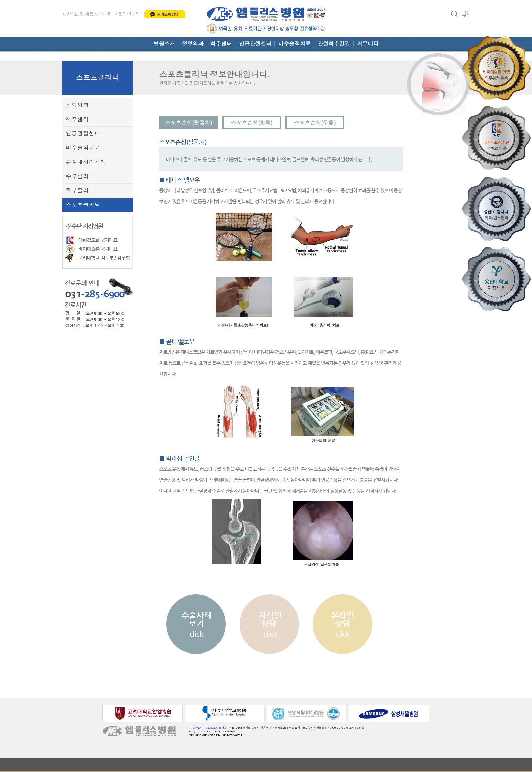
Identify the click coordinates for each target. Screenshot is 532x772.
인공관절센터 (255, 44)
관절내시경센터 (86, 162)
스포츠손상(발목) (252, 123)
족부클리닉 (80, 190)
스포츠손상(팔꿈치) (189, 123)
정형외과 (193, 44)
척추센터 (221, 44)
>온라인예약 (128, 14)
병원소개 (164, 44)
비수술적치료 (294, 44)
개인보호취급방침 (216, 727)
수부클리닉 (80, 176)
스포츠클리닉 (98, 78)
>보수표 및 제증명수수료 (87, 14)
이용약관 (195, 727)
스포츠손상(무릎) (315, 123)
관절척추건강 (334, 44)
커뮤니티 (368, 44)
